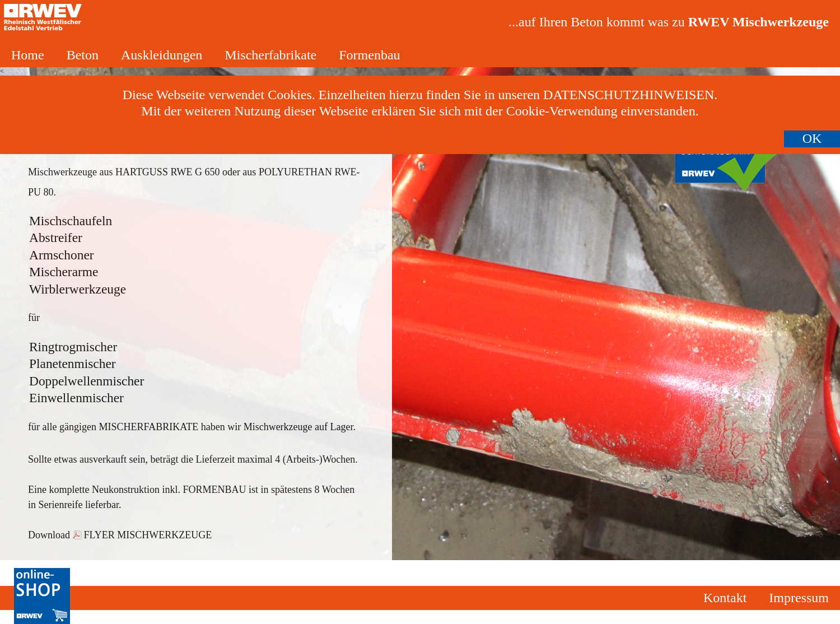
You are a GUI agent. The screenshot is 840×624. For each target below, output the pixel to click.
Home (28, 55)
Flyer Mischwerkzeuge (148, 535)
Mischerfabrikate (270, 55)
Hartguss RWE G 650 (167, 172)
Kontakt (725, 598)
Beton (83, 55)
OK (812, 138)
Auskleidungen (162, 55)
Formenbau (369, 55)
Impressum (799, 598)
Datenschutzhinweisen (629, 95)
